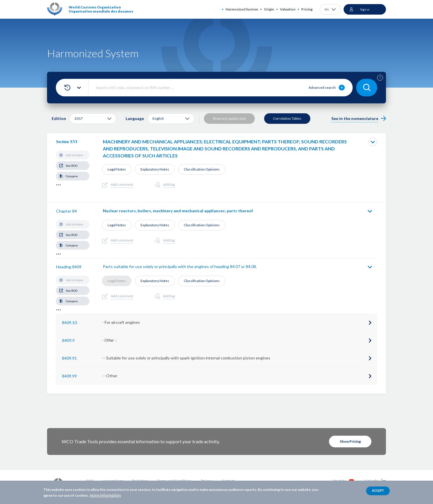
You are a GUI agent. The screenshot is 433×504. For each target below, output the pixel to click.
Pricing (307, 9)
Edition (59, 118)
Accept (378, 491)
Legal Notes (117, 169)
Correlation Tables (287, 118)
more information (105, 495)
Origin (269, 9)
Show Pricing (350, 441)
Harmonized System (242, 9)
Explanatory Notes (155, 169)
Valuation (288, 9)
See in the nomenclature (355, 118)
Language (135, 118)
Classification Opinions (202, 169)
